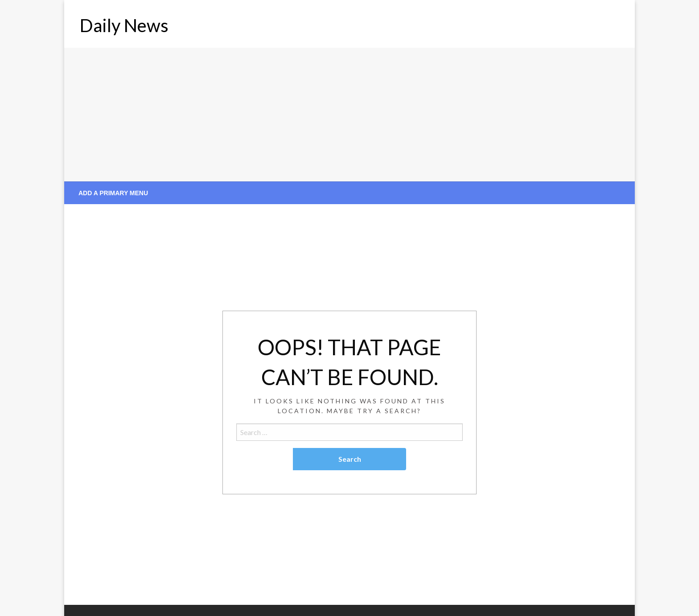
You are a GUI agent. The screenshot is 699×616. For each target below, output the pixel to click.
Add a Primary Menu (113, 193)
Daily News (124, 25)
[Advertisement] (349, 115)
